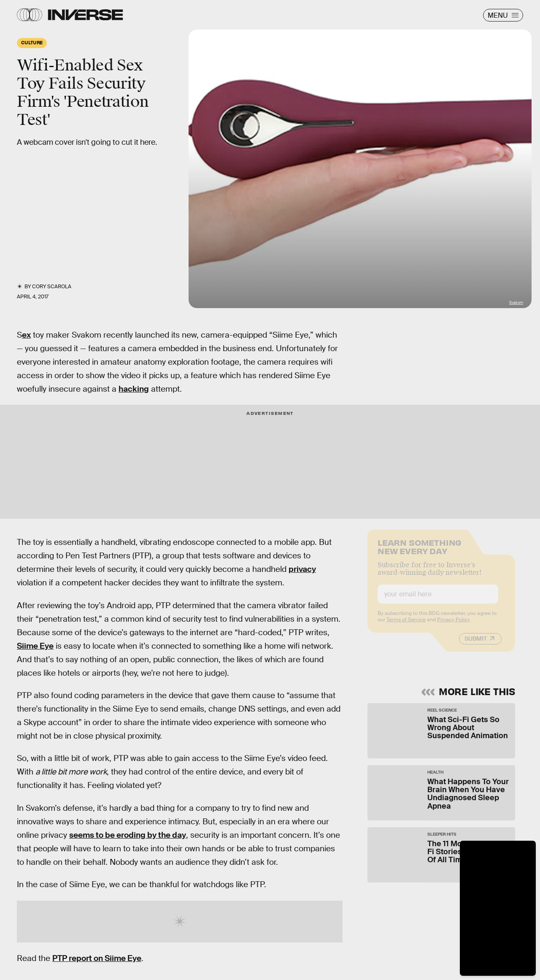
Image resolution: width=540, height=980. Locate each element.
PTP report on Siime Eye (97, 958)
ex (26, 335)
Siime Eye (35, 646)
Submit (476, 644)
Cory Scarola (52, 287)
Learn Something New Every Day (420, 552)
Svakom (516, 303)
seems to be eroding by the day (128, 835)
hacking (134, 389)
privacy (302, 569)
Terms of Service (406, 625)
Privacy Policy (454, 625)
